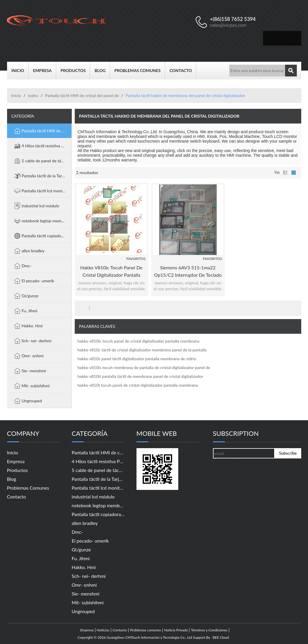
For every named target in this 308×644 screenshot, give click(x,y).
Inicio (20, 71)
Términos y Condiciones (209, 630)
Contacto (183, 71)
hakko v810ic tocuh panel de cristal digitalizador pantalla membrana (111, 272)
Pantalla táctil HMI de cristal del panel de (82, 95)
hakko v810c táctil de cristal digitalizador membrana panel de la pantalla (142, 350)
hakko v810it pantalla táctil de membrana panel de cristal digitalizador (140, 376)
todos (33, 95)
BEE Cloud (221, 638)
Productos (75, 71)
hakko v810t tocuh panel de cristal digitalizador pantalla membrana (138, 385)
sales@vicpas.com (228, 25)
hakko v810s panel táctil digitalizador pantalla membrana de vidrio (137, 359)
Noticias (103, 630)
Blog (102, 71)
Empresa (45, 71)
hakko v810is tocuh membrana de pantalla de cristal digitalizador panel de (144, 367)
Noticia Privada (176, 630)
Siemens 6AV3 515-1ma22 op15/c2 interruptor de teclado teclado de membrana (188, 272)
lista (285, 173)
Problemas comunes (140, 71)
